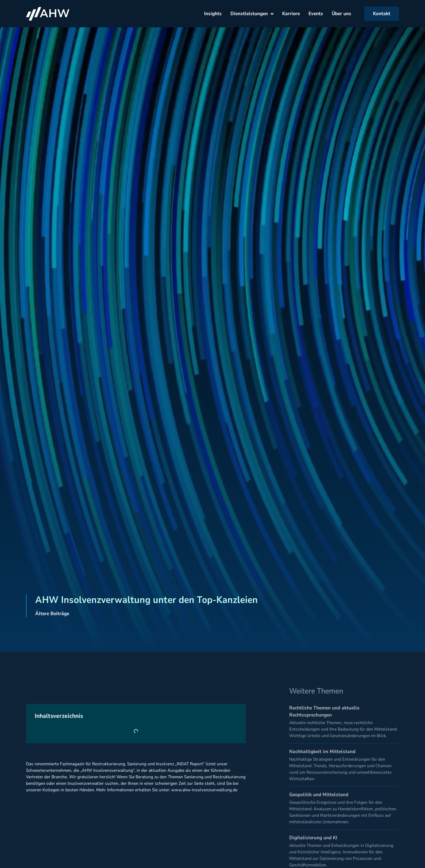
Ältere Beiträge (52, 614)
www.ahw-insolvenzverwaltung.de (204, 790)
